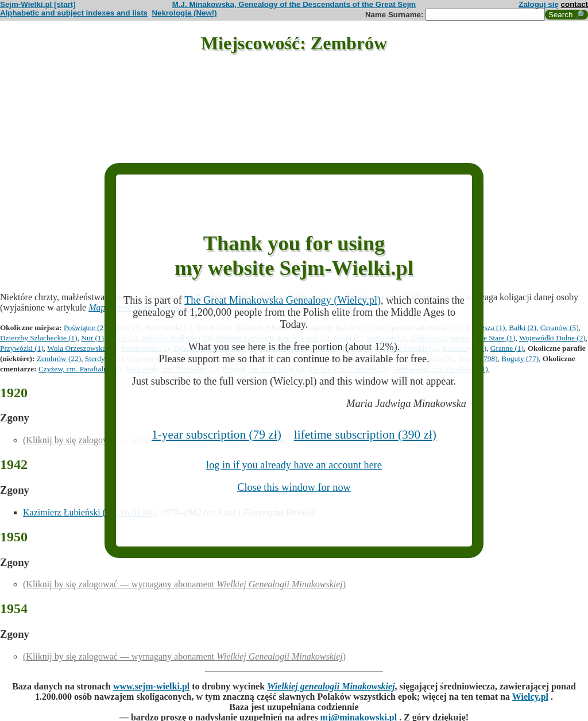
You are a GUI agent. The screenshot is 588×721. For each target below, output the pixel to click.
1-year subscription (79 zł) (216, 435)
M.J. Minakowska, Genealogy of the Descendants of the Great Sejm (294, 4)
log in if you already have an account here (294, 465)
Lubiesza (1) (486, 327)
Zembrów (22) (59, 358)
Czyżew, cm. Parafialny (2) (80, 369)
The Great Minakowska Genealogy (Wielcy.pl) (283, 300)
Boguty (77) (520, 358)
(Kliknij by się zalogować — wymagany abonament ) (184, 584)
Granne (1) (507, 348)
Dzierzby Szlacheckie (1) (39, 338)
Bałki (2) (523, 327)
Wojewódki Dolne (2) (552, 338)
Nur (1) (92, 338)
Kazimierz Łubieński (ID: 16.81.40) (89, 512)
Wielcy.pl (530, 697)
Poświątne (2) (85, 327)
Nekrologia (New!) (184, 13)
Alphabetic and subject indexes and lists (74, 13)
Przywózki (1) (22, 348)
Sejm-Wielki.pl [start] (38, 4)
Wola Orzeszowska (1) (82, 348)
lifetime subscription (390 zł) (365, 435)
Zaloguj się (539, 4)
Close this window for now (294, 487)
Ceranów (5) (560, 327)
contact (575, 4)
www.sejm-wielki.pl (151, 686)
